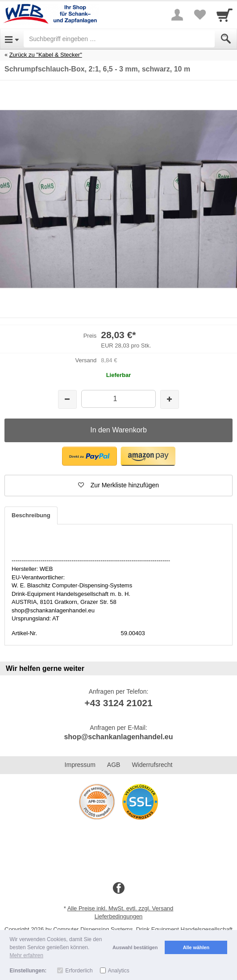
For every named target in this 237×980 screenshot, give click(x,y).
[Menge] (118, 399)
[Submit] (226, 39)
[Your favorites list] (200, 15)
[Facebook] (119, 888)
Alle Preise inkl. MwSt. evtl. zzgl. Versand (121, 908)
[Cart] (225, 15)
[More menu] (177, 15)
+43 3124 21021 (118, 703)
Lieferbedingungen (119, 916)
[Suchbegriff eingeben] (119, 39)
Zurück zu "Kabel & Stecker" (46, 55)
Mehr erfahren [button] (27, 955)
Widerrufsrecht (152, 765)
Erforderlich (79, 971)
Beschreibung (31, 515)
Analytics (119, 971)
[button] (89, 456)
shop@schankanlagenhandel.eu (118, 737)
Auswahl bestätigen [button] (135, 947)
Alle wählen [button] (196, 947)
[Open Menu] (12, 39)
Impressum (80, 765)
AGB (114, 765)
